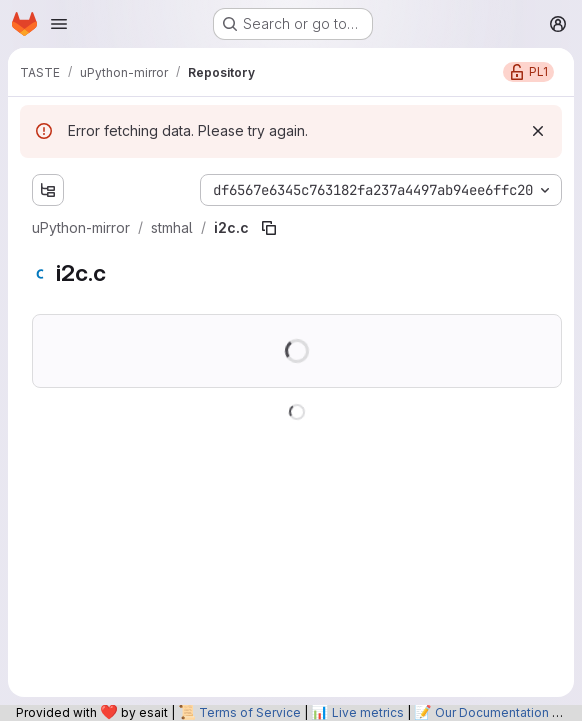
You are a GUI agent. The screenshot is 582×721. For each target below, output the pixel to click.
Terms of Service (250, 712)
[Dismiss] (538, 131)
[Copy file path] (269, 228)
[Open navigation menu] (59, 24)
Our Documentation (492, 712)
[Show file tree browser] (48, 190)
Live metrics (368, 712)
